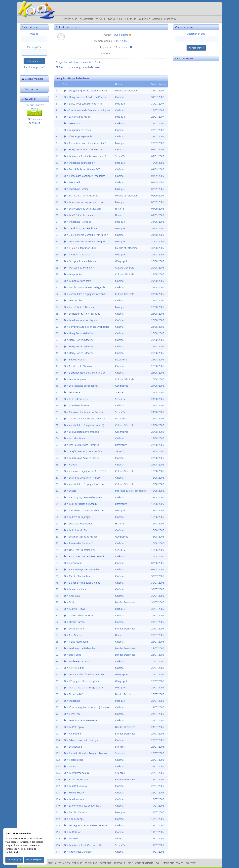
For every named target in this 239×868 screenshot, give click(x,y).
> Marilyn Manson (75, 812)
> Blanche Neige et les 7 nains (82, 583)
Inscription (171, 19)
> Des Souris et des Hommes (81, 445)
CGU (158, 863)
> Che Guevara (73, 635)
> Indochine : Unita (76, 189)
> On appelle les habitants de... (82, 261)
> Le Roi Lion (72, 832)
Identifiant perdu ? (34, 67)
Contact (191, 863)
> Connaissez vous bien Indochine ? (85, 143)
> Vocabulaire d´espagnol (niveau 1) (85, 484)
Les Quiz (48, 863)
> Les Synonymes (75, 379)
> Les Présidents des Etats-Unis (82, 209)
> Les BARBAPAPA (75, 786)
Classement (86, 19)
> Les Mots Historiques (78, 524)
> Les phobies (73, 274)
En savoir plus (14, 860)
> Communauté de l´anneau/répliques (86, 327)
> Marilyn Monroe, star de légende (84, 287)
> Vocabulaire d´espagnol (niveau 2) (85, 294)
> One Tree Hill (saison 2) (79, 550)
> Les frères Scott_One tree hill (82, 845)
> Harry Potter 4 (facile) (78, 333)
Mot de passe (34, 47)
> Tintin (69, 602)
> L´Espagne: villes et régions (81, 681)
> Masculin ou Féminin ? (78, 268)
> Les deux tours (74, 799)
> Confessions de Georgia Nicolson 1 (85, 419)
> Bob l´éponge (73, 819)
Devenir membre (32, 79)
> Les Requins (73, 747)
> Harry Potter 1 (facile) (78, 353)
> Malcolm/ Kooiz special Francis (83, 412)
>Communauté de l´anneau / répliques (86, 110)
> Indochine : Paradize (77, 222)
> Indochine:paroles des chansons (84, 510)
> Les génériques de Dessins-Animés (85, 91)
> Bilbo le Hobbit (74, 360)
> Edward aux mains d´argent (81, 740)
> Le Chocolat (73, 300)
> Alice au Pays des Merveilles (81, 569)
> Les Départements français (81, 432)
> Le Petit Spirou (74, 727)
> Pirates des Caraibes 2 (78, 543)
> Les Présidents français (79, 215)
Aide (130, 863)
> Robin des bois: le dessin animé (83, 556)
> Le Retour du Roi (75, 530)
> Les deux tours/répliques (80, 320)
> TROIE (69, 766)
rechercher (196, 48)
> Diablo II (71, 491)
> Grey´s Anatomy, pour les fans (83, 451)
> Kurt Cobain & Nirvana (79, 307)
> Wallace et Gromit (76, 661)
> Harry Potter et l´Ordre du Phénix (84, 97)
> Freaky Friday (73, 793)
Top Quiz (100, 19)
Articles (157, 19)
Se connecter (34, 61)
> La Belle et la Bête (76, 405)
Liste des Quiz (69, 19)
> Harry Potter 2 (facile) (78, 346)
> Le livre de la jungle (77, 517)
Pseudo (34, 34)
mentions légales (173, 863)
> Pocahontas (73, 563)
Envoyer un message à (78, 67)
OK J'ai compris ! (34, 860)
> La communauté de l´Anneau (82, 806)
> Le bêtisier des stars (77, 281)
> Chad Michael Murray (78, 615)
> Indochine (72, 701)
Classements (62, 863)
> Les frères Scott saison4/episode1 (85, 156)
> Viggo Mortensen (75, 642)
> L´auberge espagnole (78, 136)
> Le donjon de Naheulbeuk (80, 648)
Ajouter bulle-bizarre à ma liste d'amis (78, 62)
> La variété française (77, 117)
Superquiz (130, 19)
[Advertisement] (196, 111)
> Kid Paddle (72, 734)
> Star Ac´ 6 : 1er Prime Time (81, 196)
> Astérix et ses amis (76, 779)
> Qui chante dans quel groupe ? (83, 688)
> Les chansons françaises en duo (84, 202)
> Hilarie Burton (74, 622)
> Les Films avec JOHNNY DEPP (82, 478)
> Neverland (72, 123)
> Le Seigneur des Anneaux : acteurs (85, 825)
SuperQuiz (106, 863)
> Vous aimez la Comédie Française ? (85, 235)
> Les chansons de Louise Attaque (84, 241)
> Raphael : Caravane (77, 255)
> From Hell (71, 182)
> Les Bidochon (74, 629)
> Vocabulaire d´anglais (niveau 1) (84, 425)
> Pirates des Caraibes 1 (78, 852)
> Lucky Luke (72, 655)
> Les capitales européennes (81, 386)
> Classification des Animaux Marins (85, 753)
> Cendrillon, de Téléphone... (81, 228)
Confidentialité (144, 863)
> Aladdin (70, 465)
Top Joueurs (115, 19)
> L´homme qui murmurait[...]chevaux (86, 707)
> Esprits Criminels (75, 399)
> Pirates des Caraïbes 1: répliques (84, 176)
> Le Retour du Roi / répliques (81, 314)
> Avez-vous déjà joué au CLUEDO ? (85, 471)
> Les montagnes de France (80, 537)
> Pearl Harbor (73, 760)
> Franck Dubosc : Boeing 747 (81, 169)
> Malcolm (71, 838)
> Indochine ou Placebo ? (79, 163)
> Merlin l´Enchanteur (77, 576)
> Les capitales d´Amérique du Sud (84, 674)
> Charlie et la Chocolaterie (80, 366)
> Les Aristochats (74, 589)
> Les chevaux (73, 392)
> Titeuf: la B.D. (73, 694)
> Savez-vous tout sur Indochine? (83, 104)
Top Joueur (91, 863)
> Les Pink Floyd (74, 609)
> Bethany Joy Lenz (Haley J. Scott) (84, 497)
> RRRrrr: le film (74, 668)
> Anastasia (71, 596)
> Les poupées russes (77, 130)
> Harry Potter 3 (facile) (78, 340)
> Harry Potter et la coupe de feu (83, 149)
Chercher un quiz (196, 34)
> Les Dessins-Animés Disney (81, 458)
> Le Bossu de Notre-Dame (80, 720)
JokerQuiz (144, 19)
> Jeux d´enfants (74, 438)
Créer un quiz (30, 89)
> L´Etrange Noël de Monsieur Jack (84, 373)
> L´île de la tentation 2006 (80, 248)
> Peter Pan (71, 714)
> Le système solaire (76, 773)
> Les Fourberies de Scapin (80, 504)
